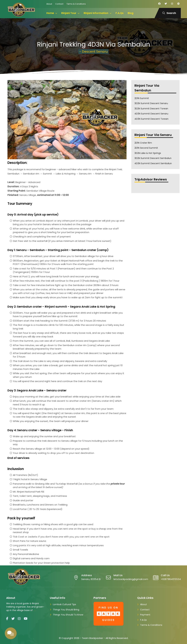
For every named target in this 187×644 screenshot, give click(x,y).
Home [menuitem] (50, 13)
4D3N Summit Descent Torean (151, 119)
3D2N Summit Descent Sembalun (153, 158)
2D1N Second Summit (146, 148)
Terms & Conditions (76, 4)
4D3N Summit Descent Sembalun (153, 163)
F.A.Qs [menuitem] (120, 13)
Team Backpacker (92, 638)
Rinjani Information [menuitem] (96, 13)
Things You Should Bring (66, 610)
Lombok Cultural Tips (64, 604)
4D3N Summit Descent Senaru (151, 114)
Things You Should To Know (68, 615)
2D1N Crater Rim (143, 143)
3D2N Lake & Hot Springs (148, 153)
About (49, 4)
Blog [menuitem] (130, 13)
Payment (145, 615)
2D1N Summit (142, 98)
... (35, 610)
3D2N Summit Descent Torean (151, 109)
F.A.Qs (143, 620)
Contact (59, 4)
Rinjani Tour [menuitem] (69, 13)
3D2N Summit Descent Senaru (151, 103)
